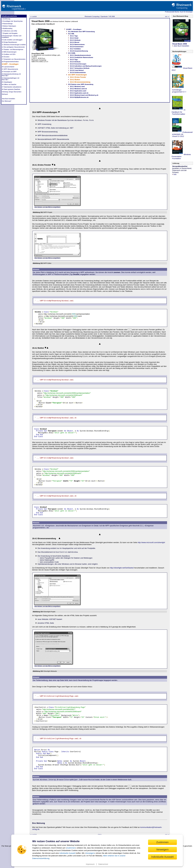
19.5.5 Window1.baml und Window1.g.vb (84, 95)
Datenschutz (103, 864)
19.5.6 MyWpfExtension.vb (79, 97)
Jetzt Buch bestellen (8, 99)
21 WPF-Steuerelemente (10, 69)
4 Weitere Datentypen (9, 26)
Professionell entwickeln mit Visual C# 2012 (182, 134)
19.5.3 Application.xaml (78, 91)
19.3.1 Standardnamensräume (80, 55)
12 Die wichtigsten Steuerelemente (13, 47)
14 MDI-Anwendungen (9, 52)
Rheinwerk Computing (92, 16)
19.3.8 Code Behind (77, 70)
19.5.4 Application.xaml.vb (79, 93)
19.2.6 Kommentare (77, 47)
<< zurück (33, 16)
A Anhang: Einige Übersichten (12, 92)
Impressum (90, 864)
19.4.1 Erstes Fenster (78, 77)
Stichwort (5, 94)
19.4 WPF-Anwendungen (77, 75)
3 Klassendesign (7, 24)
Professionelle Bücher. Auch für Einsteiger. (179, 12)
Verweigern (90, 853)
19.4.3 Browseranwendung (80, 82)
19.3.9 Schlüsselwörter (78, 72)
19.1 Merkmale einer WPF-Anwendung (81, 32)
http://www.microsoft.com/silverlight (151, 542)
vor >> (167, 16)
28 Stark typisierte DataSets (11, 89)
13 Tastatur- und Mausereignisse (12, 49)
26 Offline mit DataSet (9, 84)
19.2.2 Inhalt (74, 38)
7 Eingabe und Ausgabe (10, 33)
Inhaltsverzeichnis (9, 16)
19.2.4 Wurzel (75, 42)
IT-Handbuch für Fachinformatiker (179, 112)
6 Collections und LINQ (9, 31)
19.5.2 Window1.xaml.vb (78, 89)
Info (174, 174)
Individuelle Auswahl (162, 857)
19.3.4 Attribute (75, 62)
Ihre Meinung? (6, 101)
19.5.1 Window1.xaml (77, 86)
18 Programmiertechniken (10, 62)
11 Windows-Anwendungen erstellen (14, 45)
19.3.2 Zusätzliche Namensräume (82, 57)
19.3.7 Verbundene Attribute (80, 68)
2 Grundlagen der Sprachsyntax (12, 21)
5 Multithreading (7, 28)
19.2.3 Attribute (75, 40)
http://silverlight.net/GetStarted (122, 568)
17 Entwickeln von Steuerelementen (14, 59)
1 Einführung (6, 19)
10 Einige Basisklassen (9, 42)
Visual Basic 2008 (41, 21)
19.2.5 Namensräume (77, 44)
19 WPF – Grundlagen (10, 64)
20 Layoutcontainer (8, 67)
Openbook (104, 16)
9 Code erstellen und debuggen (12, 40)
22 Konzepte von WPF (9, 72)
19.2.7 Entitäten (75, 49)
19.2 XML (71, 34)
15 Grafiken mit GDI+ (9, 54)
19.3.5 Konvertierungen (78, 64)
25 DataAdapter (7, 82)
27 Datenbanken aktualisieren (12, 87)
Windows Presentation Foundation (181, 156)
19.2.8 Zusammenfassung (79, 51)
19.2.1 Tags (74, 36)
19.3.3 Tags (74, 60)
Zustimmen (71, 848)
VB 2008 (112, 16)
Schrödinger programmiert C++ (179, 91)
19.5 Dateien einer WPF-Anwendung (81, 84)
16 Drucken (6, 57)
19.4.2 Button (75, 80)
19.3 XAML (72, 53)
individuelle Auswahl (67, 853)
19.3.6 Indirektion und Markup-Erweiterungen (86, 66)
